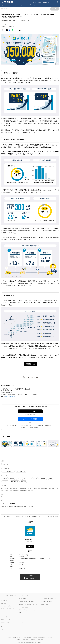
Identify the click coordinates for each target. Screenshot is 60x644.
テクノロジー (8, 5)
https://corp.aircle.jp (24, 555)
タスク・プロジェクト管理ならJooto (48, 599)
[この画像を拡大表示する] (7, 444)
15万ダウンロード (27, 478)
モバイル (15, 5)
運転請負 (12, 478)
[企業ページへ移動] (30, 532)
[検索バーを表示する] (58, 2)
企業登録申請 (46, 2)
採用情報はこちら (30, 364)
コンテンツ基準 (28, 637)
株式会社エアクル (21, 517)
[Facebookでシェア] (10, 30)
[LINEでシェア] (13, 30)
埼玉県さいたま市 (24, 489)
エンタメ (26, 5)
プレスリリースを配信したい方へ (8, 609)
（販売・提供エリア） (14, 489)
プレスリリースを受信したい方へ (8, 606)
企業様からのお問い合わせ (22, 640)
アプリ (20, 5)
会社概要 (9, 637)
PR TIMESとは (4, 600)
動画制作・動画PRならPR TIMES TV (26, 601)
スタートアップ (15, 482)
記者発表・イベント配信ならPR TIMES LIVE (28, 604)
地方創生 (23, 482)
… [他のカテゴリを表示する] (46, 5)
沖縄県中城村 (23, 491)
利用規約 (35, 637)
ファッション (41, 5)
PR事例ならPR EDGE (45, 604)
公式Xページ (4, 626)
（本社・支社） (31, 491)
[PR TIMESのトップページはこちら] (9, 2)
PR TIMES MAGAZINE (24, 607)
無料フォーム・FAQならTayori (47, 601)
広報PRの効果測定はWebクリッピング (27, 610)
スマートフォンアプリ (8, 471)
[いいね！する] (3, 30)
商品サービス (6, 464)
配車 (36, 478)
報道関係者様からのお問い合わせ (45, 637)
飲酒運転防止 (43, 478)
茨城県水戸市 (5, 489)
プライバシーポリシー (18, 637)
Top (2, 5)
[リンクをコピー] (20, 30)
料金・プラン (4, 603)
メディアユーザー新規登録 (30, 419)
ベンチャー (5, 482)
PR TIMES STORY (23, 599)
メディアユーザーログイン (30, 411)
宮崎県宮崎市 (5, 491)
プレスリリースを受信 (36, 2)
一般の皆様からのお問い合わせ (37, 640)
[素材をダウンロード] (17, 30)
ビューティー (33, 5)
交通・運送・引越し (21, 471)
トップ (4, 517)
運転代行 (5, 478)
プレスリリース (11, 517)
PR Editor (21, 613)
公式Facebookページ (6, 620)
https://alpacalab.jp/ (10, 397)
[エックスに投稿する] (7, 30)
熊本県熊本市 (44, 489)
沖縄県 (51, 478)
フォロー (30, 546)
